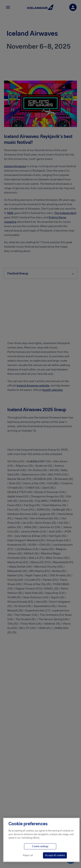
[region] (41, 840)
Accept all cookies (55, 855)
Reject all (28, 855)
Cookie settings (40, 846)
